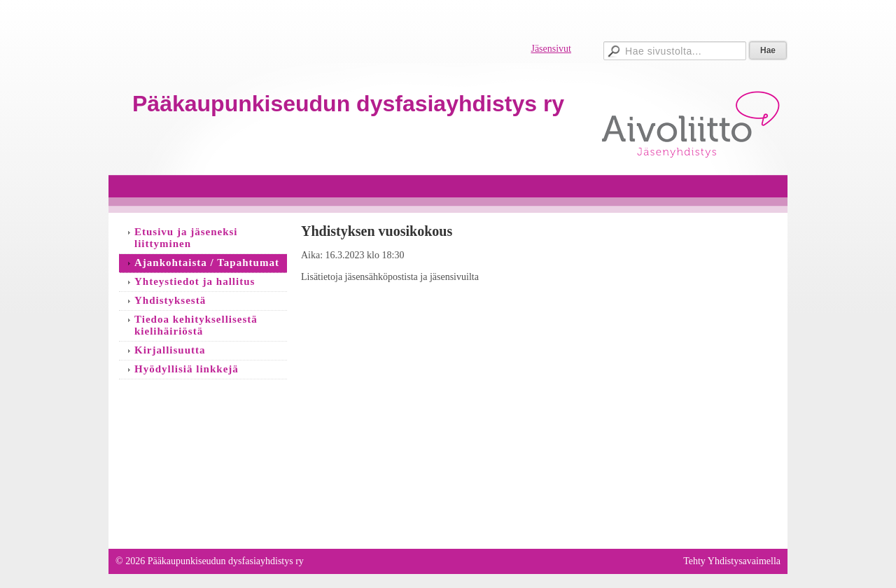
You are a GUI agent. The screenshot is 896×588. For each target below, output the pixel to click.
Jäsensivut (551, 49)
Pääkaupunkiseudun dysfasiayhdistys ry (348, 104)
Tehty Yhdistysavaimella (732, 561)
